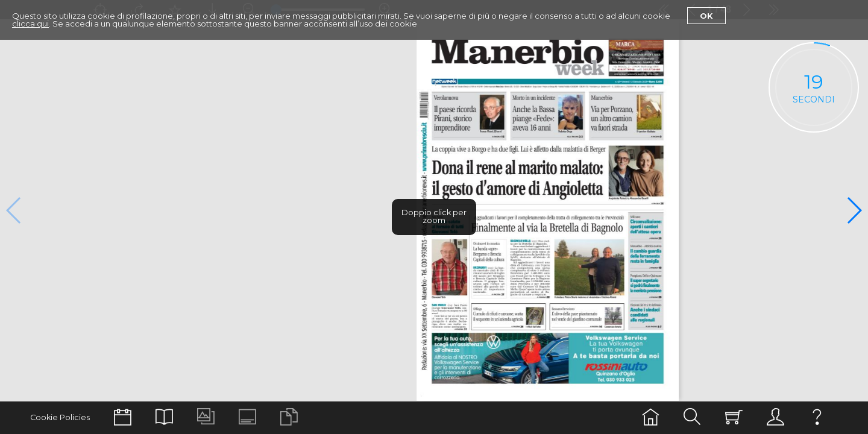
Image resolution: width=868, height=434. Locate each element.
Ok (706, 16)
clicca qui (30, 24)
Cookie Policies (60, 417)
